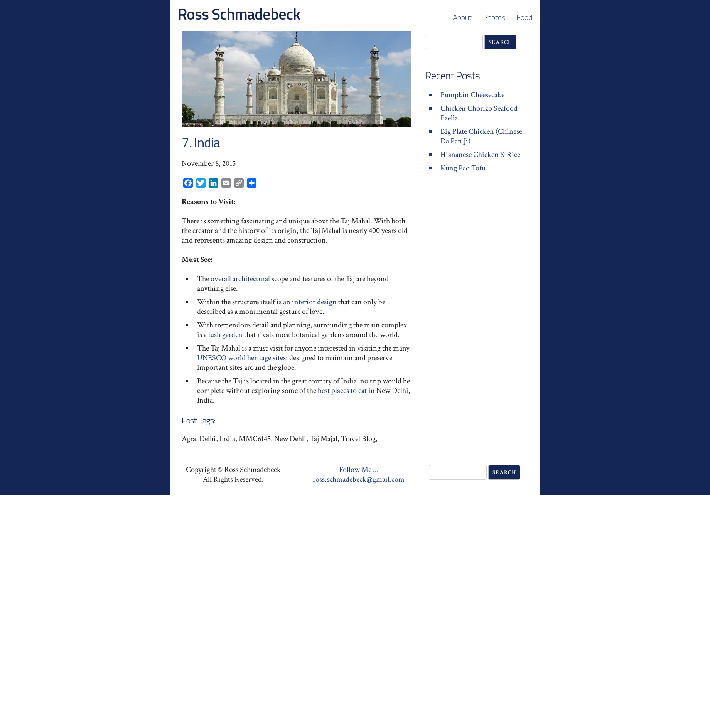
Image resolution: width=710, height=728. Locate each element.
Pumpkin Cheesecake (472, 95)
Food (524, 17)
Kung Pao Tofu (463, 168)
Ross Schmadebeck (239, 14)
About (462, 17)
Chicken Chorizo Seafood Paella (479, 113)
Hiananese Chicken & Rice (480, 155)
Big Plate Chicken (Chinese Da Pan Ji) (481, 136)
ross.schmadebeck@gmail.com (359, 479)
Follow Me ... (359, 470)
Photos (494, 17)
